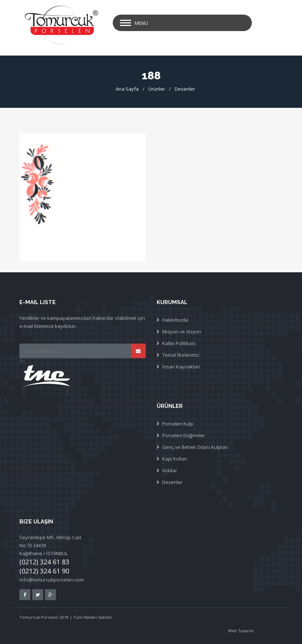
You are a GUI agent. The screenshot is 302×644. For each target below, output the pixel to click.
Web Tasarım (241, 631)
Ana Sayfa (127, 89)
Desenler (185, 89)
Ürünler (157, 89)
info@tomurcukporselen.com (52, 580)
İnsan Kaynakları (181, 367)
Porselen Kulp (178, 424)
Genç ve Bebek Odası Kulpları (195, 447)
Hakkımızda (175, 320)
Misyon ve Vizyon (182, 332)
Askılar (170, 470)
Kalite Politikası (179, 343)
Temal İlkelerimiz (181, 355)
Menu (141, 23)
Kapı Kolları (175, 459)
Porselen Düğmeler (184, 435)
